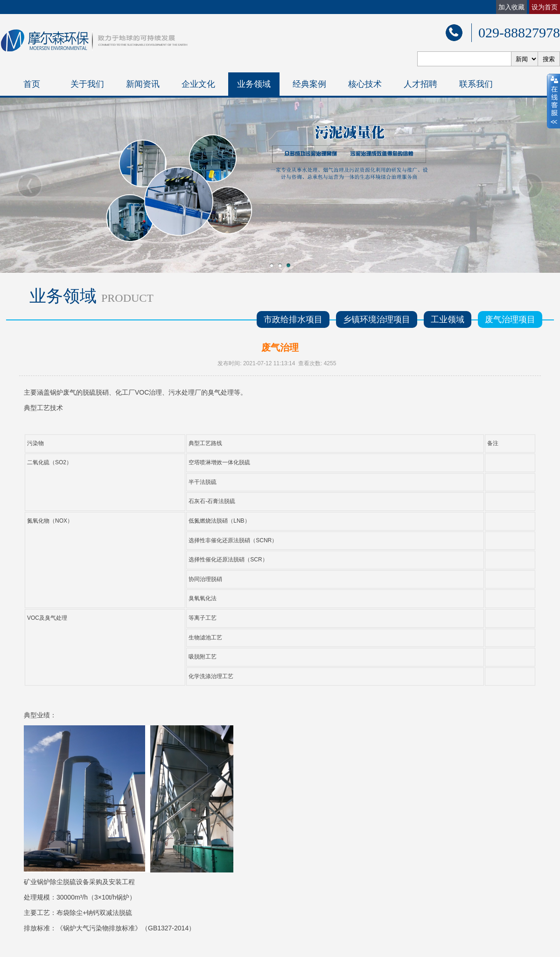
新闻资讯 (143, 84)
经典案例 (309, 84)
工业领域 (448, 319)
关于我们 (87, 84)
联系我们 (476, 84)
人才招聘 (420, 84)
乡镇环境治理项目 (377, 319)
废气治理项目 (510, 319)
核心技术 (365, 84)
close (553, 101)
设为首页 (545, 7)
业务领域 (254, 84)
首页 (32, 84)
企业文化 (198, 84)
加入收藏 (511, 7)
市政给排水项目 (293, 319)
